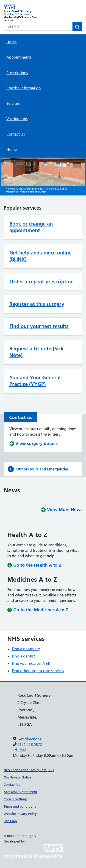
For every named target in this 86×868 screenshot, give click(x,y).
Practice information (24, 88)
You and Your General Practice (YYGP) (35, 381)
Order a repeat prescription (42, 282)
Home (12, 42)
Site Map (10, 821)
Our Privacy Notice (17, 777)
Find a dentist (23, 656)
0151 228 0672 (59, 189)
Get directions (29, 739)
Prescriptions (17, 73)
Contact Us (16, 134)
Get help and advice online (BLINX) (40, 256)
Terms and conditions (20, 806)
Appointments (19, 57)
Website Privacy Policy (20, 814)
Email (22, 750)
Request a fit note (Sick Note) (36, 352)
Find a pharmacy (26, 649)
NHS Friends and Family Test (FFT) (29, 770)
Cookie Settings (15, 799)
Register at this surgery (37, 304)
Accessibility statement (20, 792)
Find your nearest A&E (31, 663)
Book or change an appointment (31, 227)
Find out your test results (39, 326)
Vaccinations (17, 119)
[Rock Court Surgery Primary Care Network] (23, 13)
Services (13, 103)
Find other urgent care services (38, 671)
